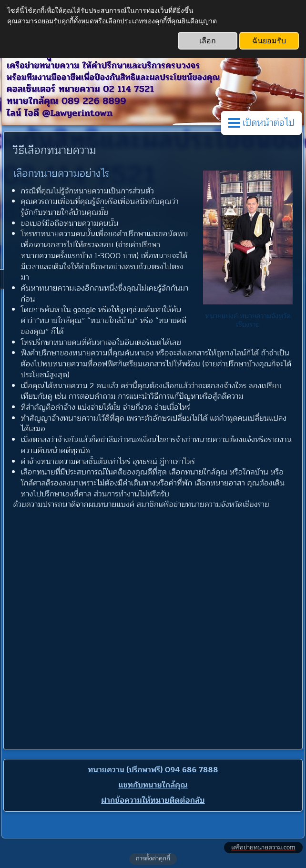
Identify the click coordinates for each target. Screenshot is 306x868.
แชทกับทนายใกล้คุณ (153, 785)
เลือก (208, 41)
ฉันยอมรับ (269, 41)
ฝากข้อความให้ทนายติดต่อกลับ (153, 800)
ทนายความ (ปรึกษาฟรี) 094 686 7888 (153, 770)
